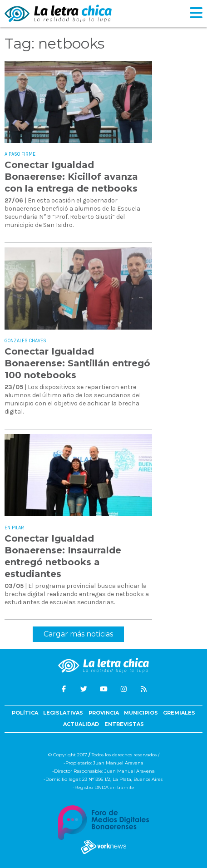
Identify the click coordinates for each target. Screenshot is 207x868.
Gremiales (179, 713)
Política (25, 713)
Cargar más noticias (78, 634)
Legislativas (63, 713)
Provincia (104, 713)
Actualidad (81, 724)
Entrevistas (124, 724)
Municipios (141, 713)
